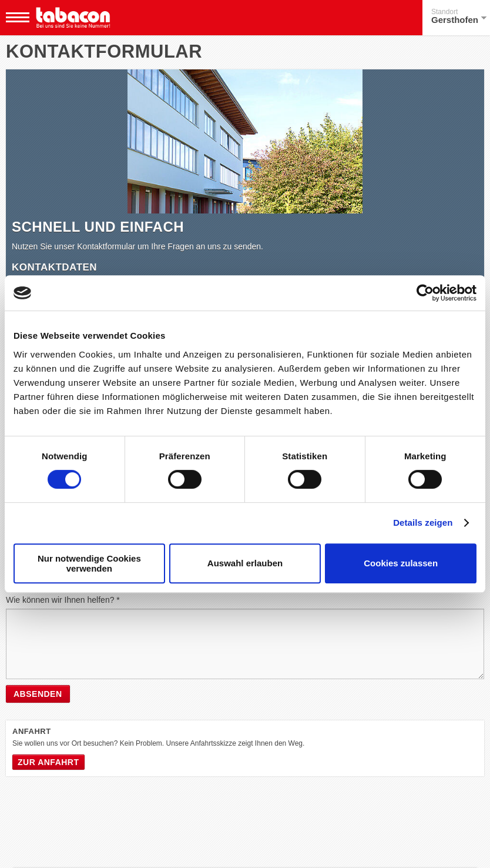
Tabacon (73, 18)
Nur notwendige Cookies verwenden (89, 563)
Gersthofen (459, 16)
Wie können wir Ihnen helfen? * (63, 600)
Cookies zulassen (401, 563)
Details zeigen (423, 523)
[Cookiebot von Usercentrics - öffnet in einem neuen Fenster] (425, 293)
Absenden (38, 694)
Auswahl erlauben (245, 563)
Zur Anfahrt (48, 762)
